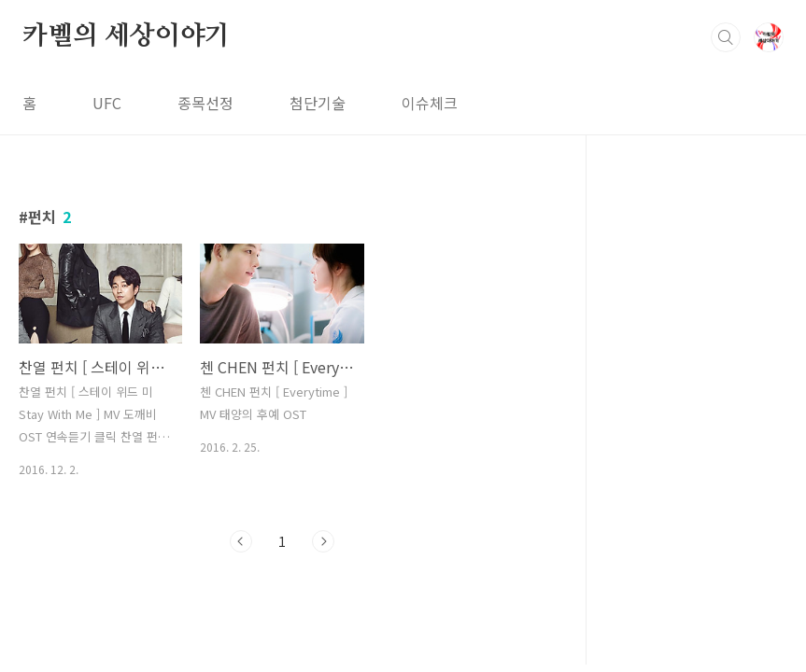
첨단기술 (318, 103)
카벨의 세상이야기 (126, 36)
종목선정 (205, 103)
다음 (323, 541)
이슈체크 (430, 103)
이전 (241, 541)
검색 (726, 37)
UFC (107, 103)
